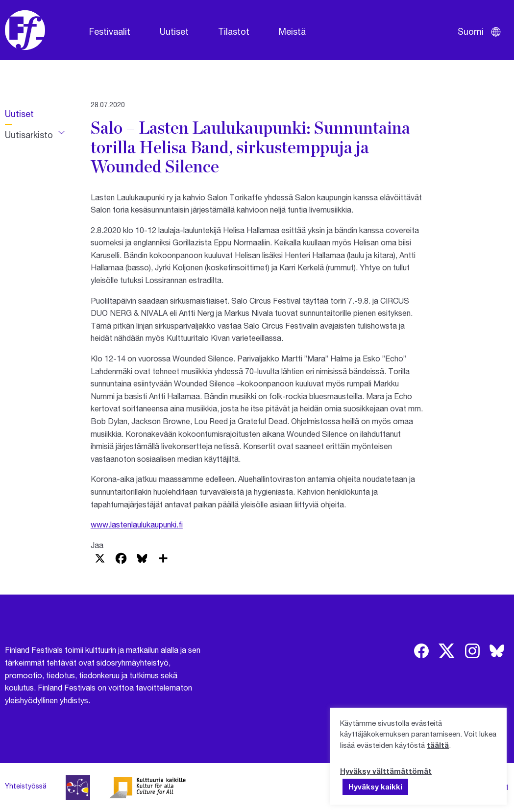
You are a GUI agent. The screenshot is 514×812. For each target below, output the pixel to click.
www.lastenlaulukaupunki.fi (137, 524)
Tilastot (234, 31)
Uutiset (174, 31)
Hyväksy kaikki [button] (375, 787)
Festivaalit (110, 31)
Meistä (292, 31)
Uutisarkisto (29, 135)
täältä (438, 745)
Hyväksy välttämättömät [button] (386, 771)
